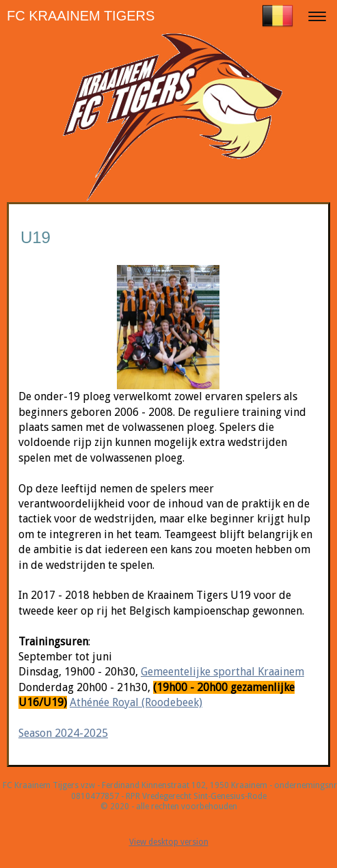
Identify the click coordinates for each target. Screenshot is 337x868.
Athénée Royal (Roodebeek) (136, 702)
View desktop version (169, 842)
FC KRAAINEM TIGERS (81, 16)
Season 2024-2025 (63, 733)
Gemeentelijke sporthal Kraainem (223, 672)
